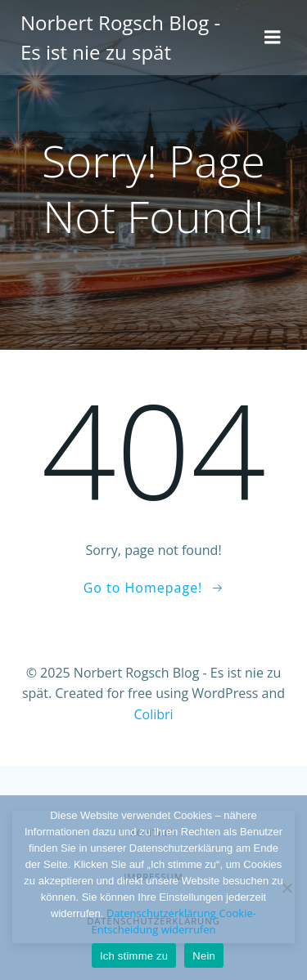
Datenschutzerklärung (161, 913)
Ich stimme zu (134, 956)
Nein (204, 956)
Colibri (153, 714)
